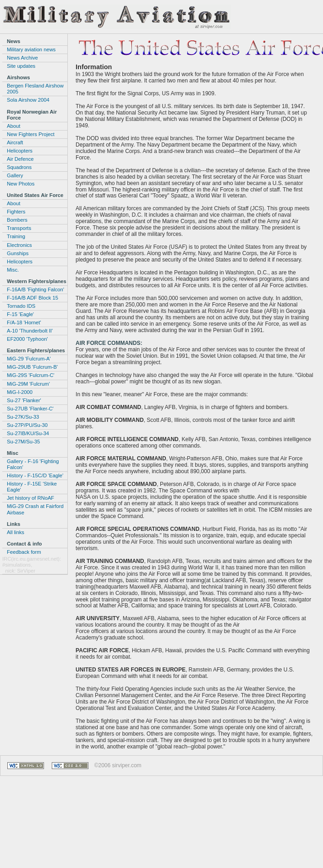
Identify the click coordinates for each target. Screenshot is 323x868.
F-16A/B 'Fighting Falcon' (36, 289)
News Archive (22, 58)
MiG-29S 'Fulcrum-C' (31, 375)
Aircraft (15, 142)
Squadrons (19, 167)
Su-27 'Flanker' (24, 400)
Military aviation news (31, 49)
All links (16, 532)
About (14, 126)
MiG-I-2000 (20, 392)
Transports (19, 228)
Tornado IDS (21, 306)
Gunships (18, 253)
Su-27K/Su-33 (23, 417)
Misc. (13, 270)
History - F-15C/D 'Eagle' (35, 475)
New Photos (21, 184)
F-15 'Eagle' (20, 314)
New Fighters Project (31, 134)
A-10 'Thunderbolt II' (30, 331)
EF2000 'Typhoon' (27, 339)
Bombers (17, 220)
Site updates (21, 66)
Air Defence (20, 159)
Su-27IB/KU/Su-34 (28, 433)
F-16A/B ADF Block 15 (33, 298)
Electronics (19, 245)
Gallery (15, 175)
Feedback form (24, 552)
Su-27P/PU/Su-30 (27, 425)
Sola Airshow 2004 (28, 100)
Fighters (16, 212)
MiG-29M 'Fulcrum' (28, 384)
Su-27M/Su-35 (23, 442)
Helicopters (20, 151)
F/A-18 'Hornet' (24, 322)
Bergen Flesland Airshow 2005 (35, 89)
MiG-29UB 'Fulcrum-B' (32, 367)
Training (16, 236)
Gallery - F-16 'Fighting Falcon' (33, 464)
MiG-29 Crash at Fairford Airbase (35, 509)
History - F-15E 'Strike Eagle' (32, 487)
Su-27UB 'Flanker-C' (30, 409)
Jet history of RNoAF (30, 498)
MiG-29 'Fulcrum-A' (29, 359)
